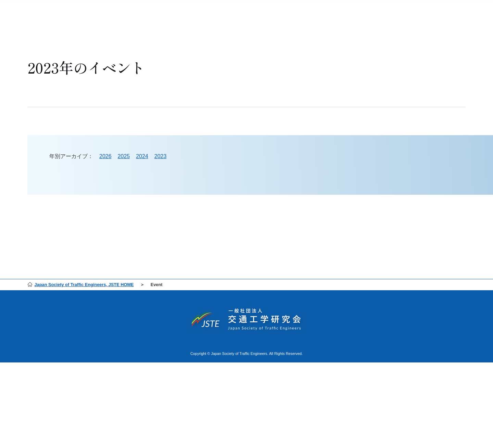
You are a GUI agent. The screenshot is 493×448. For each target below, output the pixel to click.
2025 (124, 156)
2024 (142, 156)
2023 (161, 156)
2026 (105, 156)
